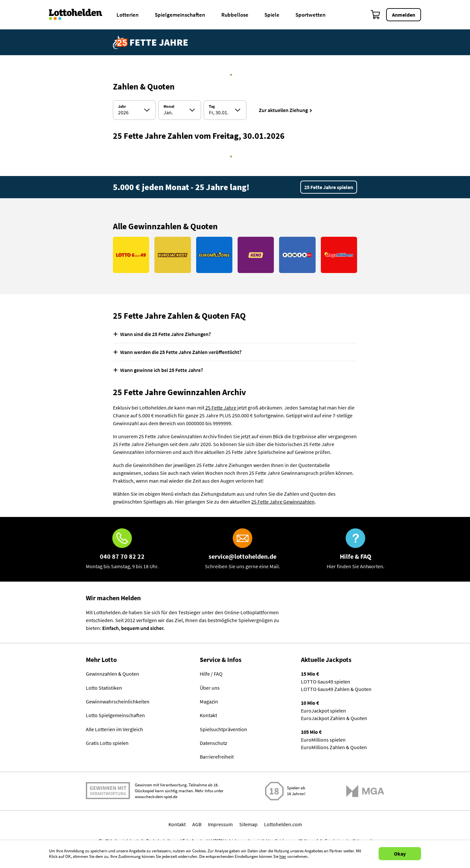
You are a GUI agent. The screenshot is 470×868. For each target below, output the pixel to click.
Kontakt (208, 716)
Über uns (210, 688)
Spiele (272, 15)
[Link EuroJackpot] (172, 255)
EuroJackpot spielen (323, 711)
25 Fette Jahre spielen (329, 187)
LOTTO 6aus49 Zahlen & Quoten (336, 689)
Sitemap (248, 825)
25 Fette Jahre (221, 408)
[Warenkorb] (376, 15)
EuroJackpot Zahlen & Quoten (334, 719)
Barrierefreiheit (217, 758)
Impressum (220, 825)
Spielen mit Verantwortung (108, 792)
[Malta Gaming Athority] (365, 792)
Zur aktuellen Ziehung (283, 110)
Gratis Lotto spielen (107, 744)
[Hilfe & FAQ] (356, 549)
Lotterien (128, 15)
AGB (197, 825)
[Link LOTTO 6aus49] (131, 255)
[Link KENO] (256, 255)
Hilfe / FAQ (211, 674)
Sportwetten (311, 15)
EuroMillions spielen (323, 741)
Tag (212, 106)
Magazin (209, 702)
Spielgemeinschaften (180, 15)
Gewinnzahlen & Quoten (112, 674)
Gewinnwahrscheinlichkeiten (118, 702)
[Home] (80, 15)
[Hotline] (122, 549)
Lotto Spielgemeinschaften (115, 716)
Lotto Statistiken (104, 688)
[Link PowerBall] (297, 255)
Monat (169, 106)
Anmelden (404, 15)
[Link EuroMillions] (214, 255)
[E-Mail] (243, 549)
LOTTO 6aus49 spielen (326, 682)
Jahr (122, 106)
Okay (400, 854)
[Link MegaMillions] (339, 255)
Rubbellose (235, 15)
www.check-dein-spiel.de (156, 798)
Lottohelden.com (283, 825)
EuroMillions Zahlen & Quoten (334, 749)
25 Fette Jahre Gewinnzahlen (283, 502)
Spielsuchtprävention (223, 730)
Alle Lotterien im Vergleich (114, 730)
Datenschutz (213, 744)
